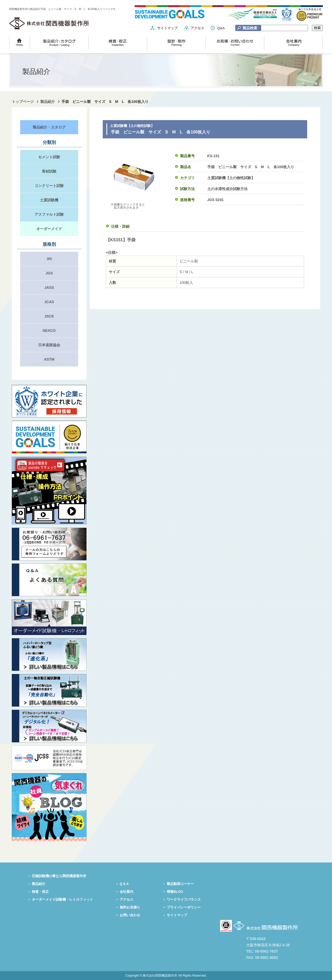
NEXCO (49, 331)
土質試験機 (49, 200)
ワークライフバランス (184, 900)
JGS (49, 273)
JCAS (49, 302)
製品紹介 (48, 102)
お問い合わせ (130, 915)
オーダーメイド (49, 229)
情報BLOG (175, 892)
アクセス (197, 28)
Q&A (221, 28)
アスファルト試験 (49, 214)
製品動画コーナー (180, 884)
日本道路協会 (49, 345)
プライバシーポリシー (184, 907)
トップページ (23, 102)
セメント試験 (49, 157)
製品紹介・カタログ (49, 127)
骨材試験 (49, 171)
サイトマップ (167, 28)
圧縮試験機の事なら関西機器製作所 (59, 876)
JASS (49, 287)
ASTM (49, 359)
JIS (49, 259)
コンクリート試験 (49, 186)
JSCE (49, 316)
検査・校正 (40, 892)
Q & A (124, 884)
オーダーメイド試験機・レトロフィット (62, 900)
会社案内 (127, 892)
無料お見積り (130, 907)
